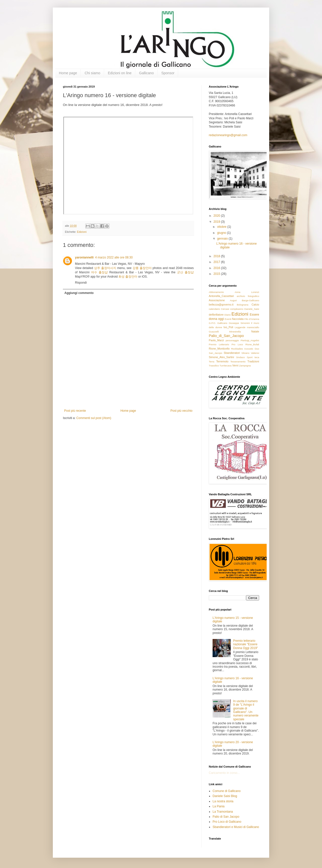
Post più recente (75, 411)
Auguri (233, 300)
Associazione (217, 300)
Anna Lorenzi (247, 292)
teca (257, 357)
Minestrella (235, 332)
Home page (68, 73)
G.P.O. (212, 323)
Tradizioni (253, 361)
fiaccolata (238, 319)
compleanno (237, 309)
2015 (217, 274)
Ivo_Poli (228, 327)
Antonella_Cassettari (221, 296)
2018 (217, 256)
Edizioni (82, 232)
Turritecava (226, 366)
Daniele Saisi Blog (225, 796)
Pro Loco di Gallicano (227, 822)
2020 (217, 216)
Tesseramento (238, 362)
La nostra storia (223, 801)
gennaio (223, 239)
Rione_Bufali (252, 344)
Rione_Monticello (219, 349)
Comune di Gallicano (227, 791)
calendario (214, 309)
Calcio (255, 305)
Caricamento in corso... (224, 773)
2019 (217, 222)
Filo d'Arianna (252, 319)
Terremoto (222, 361)
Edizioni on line (120, 73)
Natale (255, 331)
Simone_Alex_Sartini (221, 357)
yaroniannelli (84, 257)
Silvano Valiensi (250, 353)
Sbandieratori (232, 353)
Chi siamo (92, 73)
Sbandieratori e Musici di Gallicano (236, 827)
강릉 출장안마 (142, 268)
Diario (228, 315)
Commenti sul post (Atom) (94, 418)
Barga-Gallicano (250, 300)
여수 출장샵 (99, 272)
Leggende (240, 327)
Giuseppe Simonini (239, 323)
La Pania (218, 806)
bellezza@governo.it (221, 305)
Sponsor (168, 73)
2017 (217, 262)
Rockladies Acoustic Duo (245, 349)
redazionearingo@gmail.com (228, 135)
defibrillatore (216, 315)
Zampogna (245, 366)
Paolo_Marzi (216, 340)
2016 (217, 268)
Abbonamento (216, 292)
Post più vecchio (182, 411)
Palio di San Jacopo (226, 817)
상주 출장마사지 (105, 268)
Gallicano (146, 73)
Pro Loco (237, 344)
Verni (235, 365)
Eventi (228, 319)
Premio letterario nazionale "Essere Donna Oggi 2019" (246, 644)
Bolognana (243, 305)
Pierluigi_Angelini (250, 340)
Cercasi (225, 309)
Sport (250, 357)
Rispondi (81, 283)
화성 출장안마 (128, 277)
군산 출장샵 (185, 272)
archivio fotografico (248, 296)
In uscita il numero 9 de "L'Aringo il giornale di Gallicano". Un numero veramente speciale (246, 710)
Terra (212, 362)
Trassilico (214, 366)
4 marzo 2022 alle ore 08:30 (114, 257)
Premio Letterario (219, 344)
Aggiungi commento (79, 293)
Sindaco (240, 357)
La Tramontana (223, 812)
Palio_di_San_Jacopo (226, 336)
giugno (222, 233)
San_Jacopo (215, 353)
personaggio (232, 340)
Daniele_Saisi (252, 309)
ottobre (222, 227)
